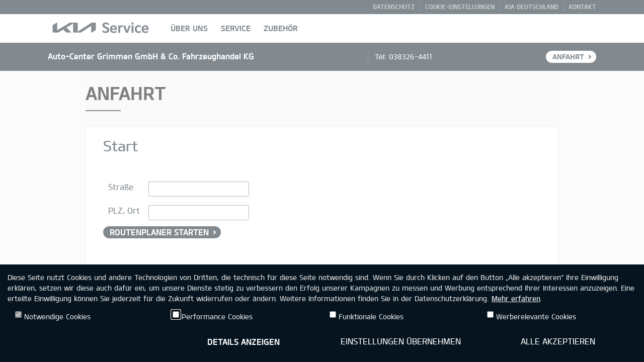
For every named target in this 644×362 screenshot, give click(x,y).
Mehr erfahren (516, 298)
